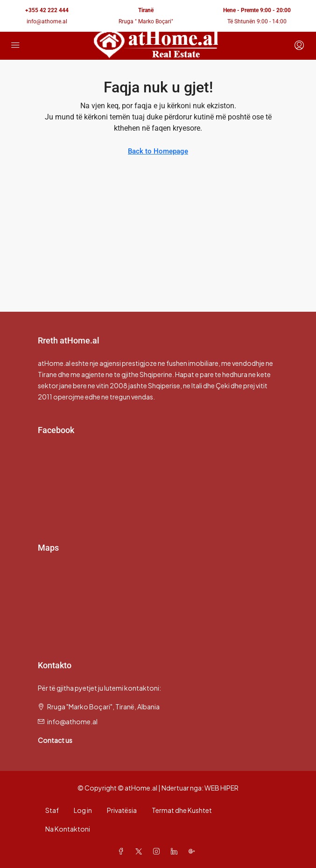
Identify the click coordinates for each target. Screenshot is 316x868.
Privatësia (122, 810)
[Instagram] (158, 851)
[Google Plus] (194, 851)
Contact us (55, 740)
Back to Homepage (158, 151)
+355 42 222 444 (47, 10)
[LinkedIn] (176, 851)
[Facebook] (123, 851)
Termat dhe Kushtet (182, 810)
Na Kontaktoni (68, 829)
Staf (52, 810)
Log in (83, 810)
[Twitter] (140, 851)
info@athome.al (47, 21)
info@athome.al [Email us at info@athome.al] (72, 721)
